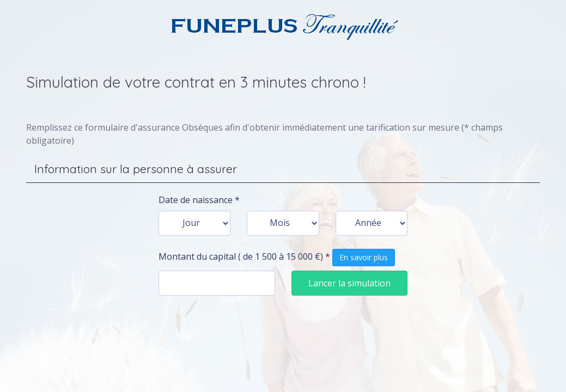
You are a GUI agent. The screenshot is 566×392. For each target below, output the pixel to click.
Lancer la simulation (349, 283)
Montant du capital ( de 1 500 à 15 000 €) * (277, 258)
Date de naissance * (199, 200)
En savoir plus (364, 257)
